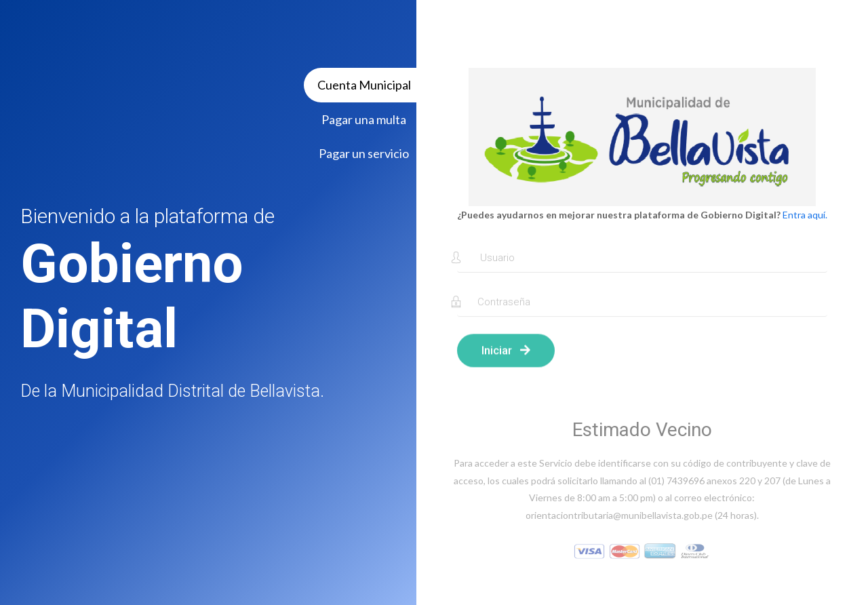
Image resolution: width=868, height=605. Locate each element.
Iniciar (506, 355)
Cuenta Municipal (364, 85)
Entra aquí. (805, 215)
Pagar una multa (364, 119)
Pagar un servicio (364, 153)
